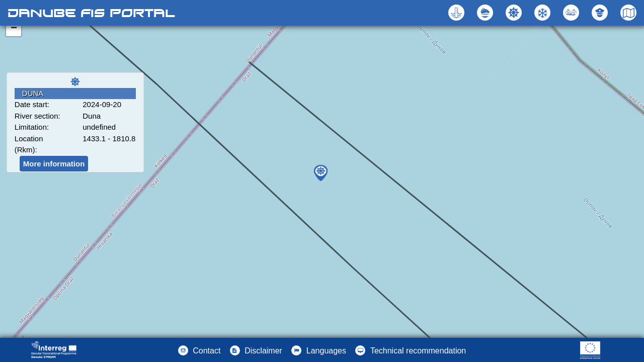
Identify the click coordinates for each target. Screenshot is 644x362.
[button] (572, 13)
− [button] (14, 29)
